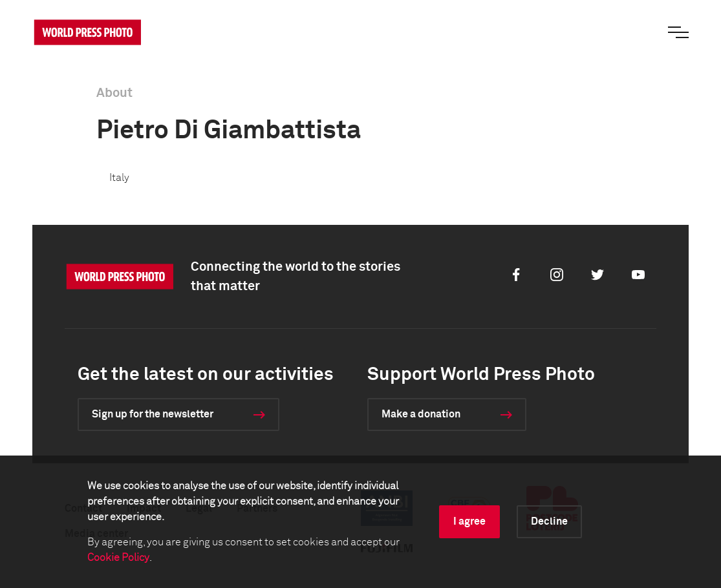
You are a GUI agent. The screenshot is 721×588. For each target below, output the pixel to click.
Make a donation (421, 414)
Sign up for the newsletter (153, 414)
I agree (469, 521)
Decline (549, 521)
